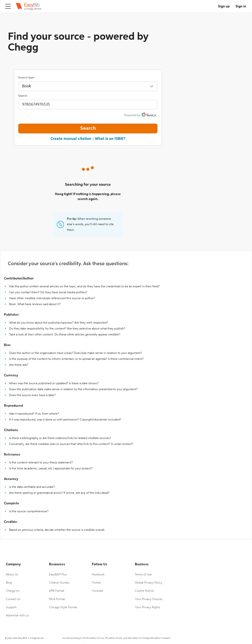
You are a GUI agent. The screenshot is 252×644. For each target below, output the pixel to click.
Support (11, 607)
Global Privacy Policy (149, 583)
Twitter (96, 583)
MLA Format (57, 599)
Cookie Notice (144, 591)
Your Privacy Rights (147, 607)
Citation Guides (59, 583)
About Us (12, 575)
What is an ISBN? (110, 139)
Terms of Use (143, 575)
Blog (9, 583)
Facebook (98, 575)
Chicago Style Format (63, 607)
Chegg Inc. (13, 591)
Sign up (224, 6)
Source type (26, 78)
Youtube (97, 591)
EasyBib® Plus (58, 575)
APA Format (57, 591)
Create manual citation (71, 139)
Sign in (241, 6)
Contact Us (13, 599)
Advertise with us (17, 616)
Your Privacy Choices (149, 599)
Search (23, 96)
